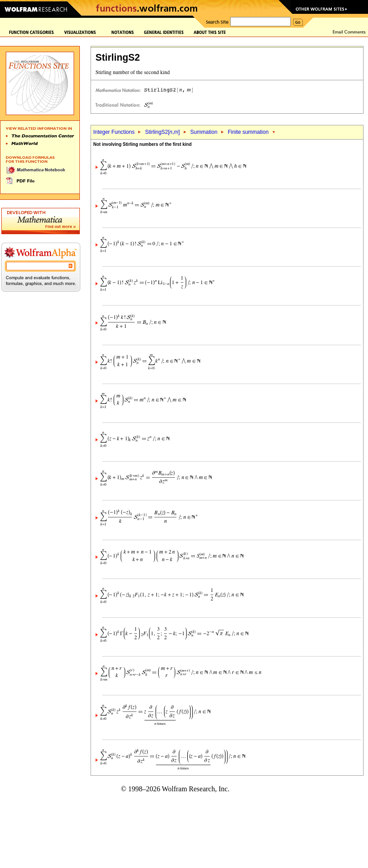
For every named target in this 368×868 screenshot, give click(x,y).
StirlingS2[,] (162, 132)
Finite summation (248, 132)
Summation (204, 132)
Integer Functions (114, 132)
